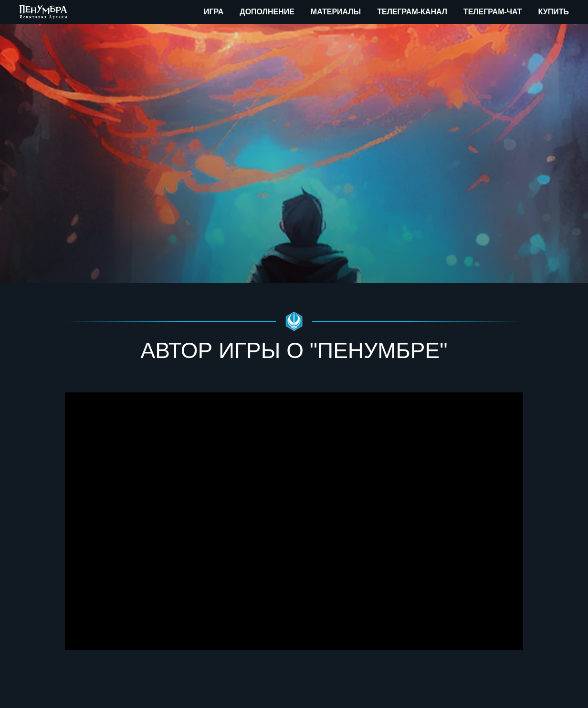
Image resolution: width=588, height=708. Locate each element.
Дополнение (267, 12)
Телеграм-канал (412, 12)
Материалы (336, 12)
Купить (554, 12)
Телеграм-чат (493, 12)
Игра (214, 12)
